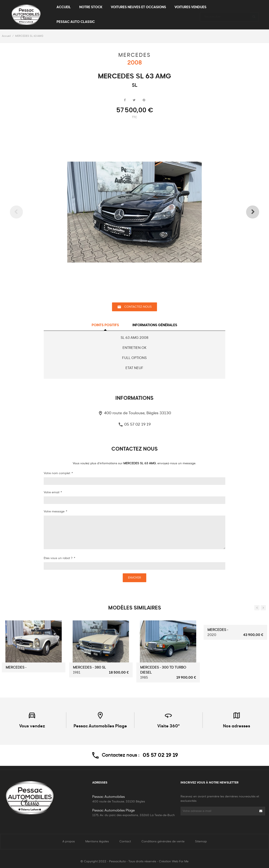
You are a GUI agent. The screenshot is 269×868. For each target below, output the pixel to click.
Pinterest (144, 100)
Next (247, 212)
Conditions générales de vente (163, 842)
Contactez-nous (134, 307)
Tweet (134, 100)
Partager (125, 100)
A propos (69, 842)
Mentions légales (97, 842)
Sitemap (201, 842)
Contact (125, 842)
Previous (22, 212)
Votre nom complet (58, 473)
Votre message (55, 512)
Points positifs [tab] (105, 325)
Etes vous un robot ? (59, 558)
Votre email (53, 492)
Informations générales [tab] (155, 325)
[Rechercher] (229, 15)
